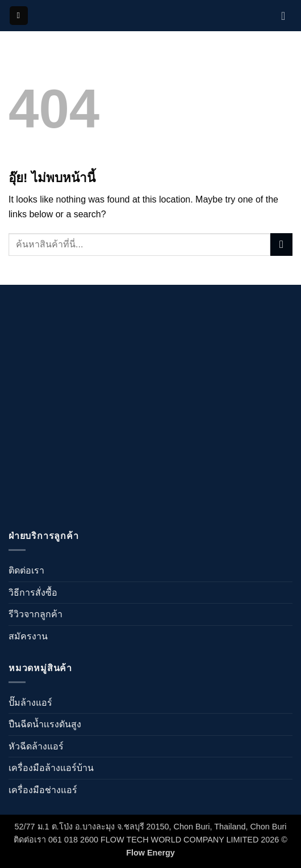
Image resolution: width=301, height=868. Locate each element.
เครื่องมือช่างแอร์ (43, 790)
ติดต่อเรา (26, 570)
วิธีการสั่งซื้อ (33, 593)
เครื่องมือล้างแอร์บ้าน (51, 768)
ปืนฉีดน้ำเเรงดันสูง (45, 724)
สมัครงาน (28, 636)
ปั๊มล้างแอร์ (30, 703)
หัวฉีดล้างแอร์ (36, 746)
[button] (19, 16)
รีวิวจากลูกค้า (35, 614)
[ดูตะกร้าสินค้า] (287, 16)
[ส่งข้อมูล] (281, 244)
